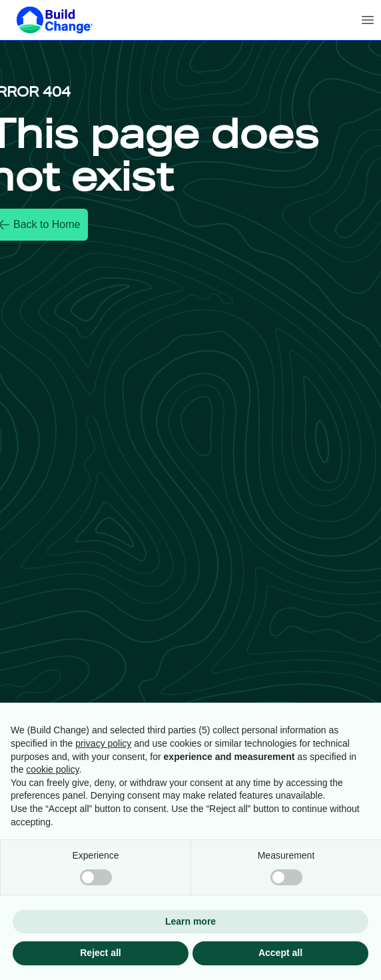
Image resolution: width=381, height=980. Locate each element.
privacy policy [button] (103, 743)
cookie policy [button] (52, 769)
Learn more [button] (190, 921)
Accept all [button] (280, 953)
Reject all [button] (100, 953)
